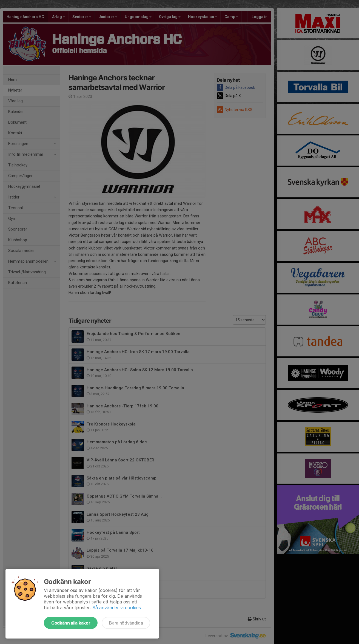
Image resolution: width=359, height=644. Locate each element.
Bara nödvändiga (126, 623)
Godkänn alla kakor (71, 623)
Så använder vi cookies (117, 608)
